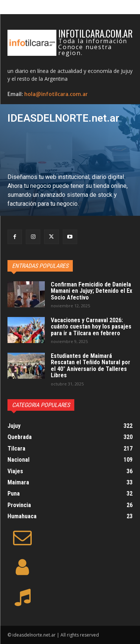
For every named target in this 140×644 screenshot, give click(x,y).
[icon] (22, 542)
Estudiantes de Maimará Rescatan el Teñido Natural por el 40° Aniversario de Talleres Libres (91, 366)
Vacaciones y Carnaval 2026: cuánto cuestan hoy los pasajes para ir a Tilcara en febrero (91, 327)
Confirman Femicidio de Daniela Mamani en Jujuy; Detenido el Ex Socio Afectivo (91, 291)
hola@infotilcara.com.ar (56, 94)
